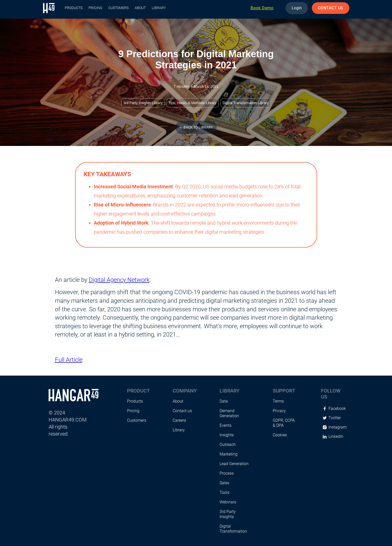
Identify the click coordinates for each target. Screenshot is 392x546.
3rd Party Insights (228, 514)
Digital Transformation (233, 529)
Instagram (338, 427)
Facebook (337, 408)
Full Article (69, 360)
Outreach (228, 445)
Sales (224, 483)
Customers (118, 8)
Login (297, 8)
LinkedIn (336, 436)
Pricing (95, 8)
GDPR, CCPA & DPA (284, 423)
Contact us (182, 411)
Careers (179, 420)
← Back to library (196, 127)
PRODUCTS (74, 8)
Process (227, 473)
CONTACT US (331, 8)
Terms (278, 401)
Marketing (229, 454)
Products (135, 401)
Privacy (279, 411)
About (140, 8)
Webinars (228, 502)
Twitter (335, 418)
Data (224, 401)
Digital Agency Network (119, 280)
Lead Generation (234, 464)
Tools (224, 492)
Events (225, 425)
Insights (227, 435)
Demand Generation (229, 413)
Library (159, 8)
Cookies (280, 435)
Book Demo (262, 8)
